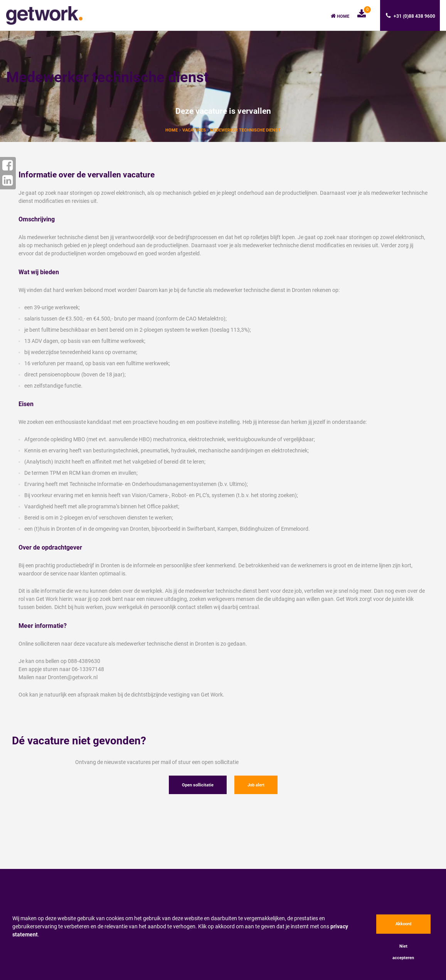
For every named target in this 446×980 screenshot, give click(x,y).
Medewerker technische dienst (245, 130)
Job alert (256, 785)
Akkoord (403, 924)
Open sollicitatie (198, 785)
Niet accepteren (403, 952)
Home (340, 16)
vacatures (195, 130)
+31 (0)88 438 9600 (411, 16)
